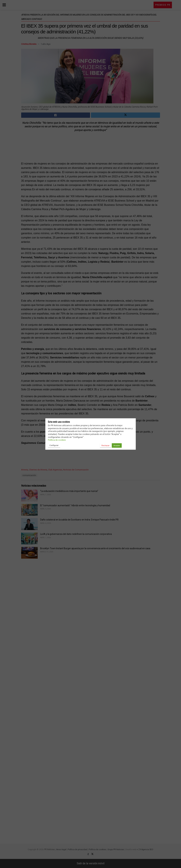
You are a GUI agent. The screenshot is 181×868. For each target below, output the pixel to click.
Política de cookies (57, 440)
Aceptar (117, 445)
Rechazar (105, 445)
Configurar (54, 445)
